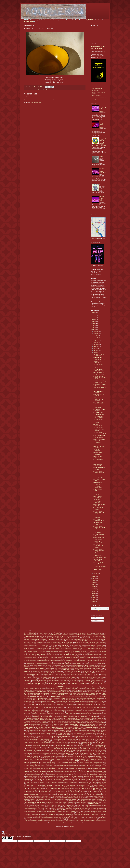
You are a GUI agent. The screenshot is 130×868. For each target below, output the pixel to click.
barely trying (81, 645)
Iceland (38, 701)
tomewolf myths (50, 802)
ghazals (41, 689)
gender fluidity (81, 687)
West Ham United (58, 813)
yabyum (53, 821)
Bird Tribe (46, 650)
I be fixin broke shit (72, 698)
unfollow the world (98, 805)
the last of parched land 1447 (95, 792)
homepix (46, 89)
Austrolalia (102, 644)
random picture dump (48, 749)
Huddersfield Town (27, 698)
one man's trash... (39, 736)
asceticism (85, 644)
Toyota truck (103, 802)
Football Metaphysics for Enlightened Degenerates (91, 682)
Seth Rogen (26, 765)
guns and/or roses (76, 692)
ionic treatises (91, 703)
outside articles (32, 738)
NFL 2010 (26, 733)
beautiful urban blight (99, 647)
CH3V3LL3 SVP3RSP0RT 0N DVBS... (100, 505)
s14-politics (58, 759)
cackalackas (43, 656)
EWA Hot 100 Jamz (47, 677)
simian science (103, 767)
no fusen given (59, 733)
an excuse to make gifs (58, 641)
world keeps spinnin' (51, 819)
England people (41, 676)
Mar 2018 (96, 351)
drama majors (86, 671)
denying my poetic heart (85, 668)
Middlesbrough (34, 724)
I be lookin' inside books (96, 698)
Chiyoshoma (26, 661)
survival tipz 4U (36, 781)
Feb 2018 (96, 353)
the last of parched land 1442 (44, 792)
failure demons (101, 677)
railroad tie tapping (101, 747)
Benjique (74, 648)
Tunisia (52, 805)
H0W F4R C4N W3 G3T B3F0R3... (99, 447)
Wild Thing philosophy (36, 816)
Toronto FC (74, 802)
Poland (79, 742)
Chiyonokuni (102, 659)
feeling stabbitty (96, 679)
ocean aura (53, 735)
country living (78, 664)
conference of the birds (96, 662)
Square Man (59, 775)
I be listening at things (84, 698)
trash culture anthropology (82, 804)
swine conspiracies (91, 781)
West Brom (40, 813)
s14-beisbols (94, 758)
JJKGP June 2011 (60, 707)
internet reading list (61, 703)
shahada (83, 765)
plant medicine (91, 741)
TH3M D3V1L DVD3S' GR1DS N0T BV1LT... (99, 417)
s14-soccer (73, 759)
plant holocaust (75, 741)
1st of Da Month (53, 635)
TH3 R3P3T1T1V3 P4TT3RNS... (98, 517)
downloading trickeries (68, 671)
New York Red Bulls (84, 732)
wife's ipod (98, 814)
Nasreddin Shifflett (65, 730)
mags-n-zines (57, 720)
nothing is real (103, 733)
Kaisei (51, 711)
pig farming (47, 741)
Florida (34, 682)
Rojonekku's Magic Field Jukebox (83, 756)
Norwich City (95, 733)
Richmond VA (66, 755)
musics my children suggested (65, 727)
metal (82, 723)
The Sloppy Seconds (37, 796)
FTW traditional (83, 685)
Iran (97, 703)
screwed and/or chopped (70, 762)
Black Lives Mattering (56, 650)
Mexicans (26, 724)
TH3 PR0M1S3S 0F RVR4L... (98, 509)
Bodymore (59, 651)
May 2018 (96, 346)
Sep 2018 (96, 338)
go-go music (61, 689)
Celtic (52, 658)
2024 (94, 317)
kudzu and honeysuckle (55, 712)
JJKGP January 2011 (80, 706)
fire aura (82, 680)
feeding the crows (80, 679)
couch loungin (58, 664)
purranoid (51, 747)
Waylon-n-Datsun (52, 811)
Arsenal (38, 644)
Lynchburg (88, 718)
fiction (49, 680)
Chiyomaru (96, 659)
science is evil (36, 762)
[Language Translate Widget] (100, 609)
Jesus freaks (61, 704)
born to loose (83, 651)
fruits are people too (74, 685)
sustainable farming (47, 781)
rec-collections (68, 752)
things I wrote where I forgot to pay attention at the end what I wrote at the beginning (48, 799)
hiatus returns (80, 695)
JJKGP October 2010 (75, 709)
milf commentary (47, 724)
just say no (41, 711)
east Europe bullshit (88, 673)
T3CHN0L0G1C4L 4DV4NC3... (98, 560)
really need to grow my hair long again (42, 752)
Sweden (83, 781)
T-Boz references (41, 782)
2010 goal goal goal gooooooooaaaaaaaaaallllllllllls (93, 635)
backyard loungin (64, 645)
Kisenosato (70, 711)
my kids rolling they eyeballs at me (38, 729)
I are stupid (62, 698)
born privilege (76, 651)
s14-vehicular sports (81, 759)
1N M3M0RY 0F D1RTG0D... (97, 362)
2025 (94, 315)
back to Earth (53, 645)
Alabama (45, 639)
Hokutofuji (27, 697)
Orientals (97, 736)
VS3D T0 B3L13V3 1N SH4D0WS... (99, 392)
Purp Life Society (35, 747)
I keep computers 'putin (58, 700)
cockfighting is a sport (41, 662)
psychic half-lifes (89, 745)
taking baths (83, 782)
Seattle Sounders (89, 762)
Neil (30, 732)
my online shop (96, 90)
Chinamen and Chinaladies (85, 659)
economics (104, 673)
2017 (94, 576)
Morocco (58, 726)
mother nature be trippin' (89, 726)
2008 (94, 595)
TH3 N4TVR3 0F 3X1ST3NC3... (98, 443)
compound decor (71, 662)
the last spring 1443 (39, 793)
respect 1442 (83, 753)
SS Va (65, 775)
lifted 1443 (69, 715)
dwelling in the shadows (75, 673)
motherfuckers (101, 726)
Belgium (52, 648)
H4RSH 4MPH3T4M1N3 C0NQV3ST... (99, 410)
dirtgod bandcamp (96, 95)
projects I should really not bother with (63, 745)
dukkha (66, 673)
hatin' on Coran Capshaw (71, 693)
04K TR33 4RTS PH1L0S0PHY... (98, 425)
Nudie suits (29, 735)
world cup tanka (30, 819)
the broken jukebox (48, 785)
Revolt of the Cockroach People (53, 755)
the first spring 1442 (67, 788)
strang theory (58, 776)
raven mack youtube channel (99, 97)
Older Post (82, 100)
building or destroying (83, 653)
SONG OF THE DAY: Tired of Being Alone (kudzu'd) (102, 125)
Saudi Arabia (39, 761)
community (62, 662)
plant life (83, 741)
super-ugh (84, 779)
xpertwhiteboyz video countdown (38, 820)
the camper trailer (59, 785)
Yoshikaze (77, 820)
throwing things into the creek (44, 801)
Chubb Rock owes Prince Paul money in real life (47, 661)
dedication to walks (39, 668)
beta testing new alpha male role (95, 648)
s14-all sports (77, 758)
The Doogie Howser (37, 787)
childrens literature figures (71, 659)
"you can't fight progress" (45, 633)
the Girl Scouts (103, 788)
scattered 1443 (83, 761)
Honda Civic (64, 697)
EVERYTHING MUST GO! (36, 677)
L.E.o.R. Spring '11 (87, 712)
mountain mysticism (29, 727)
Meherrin (44, 723)
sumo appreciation (28, 779)
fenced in (28, 680)
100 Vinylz (89, 633)
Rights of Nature (76, 755)
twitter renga (65, 805)
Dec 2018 (96, 332)
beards (53, 647)
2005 (94, 602)
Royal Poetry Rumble (35, 758)
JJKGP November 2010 (50, 709)
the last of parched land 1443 (61, 792)
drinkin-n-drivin (49, 673)
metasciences (90, 723)
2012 (94, 587)
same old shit (93, 759)
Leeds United (104, 714)
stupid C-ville (31, 778)
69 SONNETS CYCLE (90, 636)
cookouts (104, 662)
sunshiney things (74, 779)
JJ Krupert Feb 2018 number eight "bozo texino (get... (99, 399)
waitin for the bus (84, 810)
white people (52, 814)
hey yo (68, 695)
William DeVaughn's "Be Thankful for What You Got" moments (87, 816)
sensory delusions (65, 764)
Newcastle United (93, 732)
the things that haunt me (69, 796)
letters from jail (36, 715)
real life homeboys (86, 750)
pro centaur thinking (37, 746)
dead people (65, 667)
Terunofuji (79, 784)
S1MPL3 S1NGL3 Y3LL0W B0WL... (98, 483)
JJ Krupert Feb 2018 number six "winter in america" (99, 429)
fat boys (58, 679)
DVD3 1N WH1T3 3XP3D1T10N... (98, 497)
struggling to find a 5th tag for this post (95, 776)
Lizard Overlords (93, 717)
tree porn (104, 804)
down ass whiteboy (56, 671)
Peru (80, 739)
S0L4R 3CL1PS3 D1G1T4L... (98, 524)
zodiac (80, 822)
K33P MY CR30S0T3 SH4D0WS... (99, 532)
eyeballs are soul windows (71, 677)
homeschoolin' (56, 697)
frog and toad (66, 685)
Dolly (104, 670)
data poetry (49, 667)
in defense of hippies (90, 701)
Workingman (103, 817)
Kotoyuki (103, 711)
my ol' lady (68, 729)
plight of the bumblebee (57, 742)
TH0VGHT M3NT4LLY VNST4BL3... (99, 494)
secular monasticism (98, 762)
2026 (94, 313)
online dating (77, 736)
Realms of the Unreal (57, 752)
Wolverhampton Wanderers (47, 817)
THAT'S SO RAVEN (36, 785)
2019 (94, 328)
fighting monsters (55, 680)
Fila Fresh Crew (65, 680)
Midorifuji (40, 724)
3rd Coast (53, 636)
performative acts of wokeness (59, 739)
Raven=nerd (53, 750)
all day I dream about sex (67, 639)
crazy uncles (27, 665)
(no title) (101, 157)
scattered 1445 (101, 761)
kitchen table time (52, 89)
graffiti (73, 690)
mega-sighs (26, 723)
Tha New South (93, 784)
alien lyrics (58, 639)
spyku (54, 775)
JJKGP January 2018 (92, 706)
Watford (45, 811)
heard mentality (37, 695)
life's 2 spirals (45, 715)
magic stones (48, 720)
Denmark (77, 668)
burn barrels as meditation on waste (98, 653)
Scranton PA (60, 762)
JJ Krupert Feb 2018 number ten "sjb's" (98, 370)
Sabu (87, 759)
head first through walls (96, 693)
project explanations (47, 745)
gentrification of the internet (92, 687)
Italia (105, 703)
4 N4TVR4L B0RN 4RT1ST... (98, 570)
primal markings (96, 744)
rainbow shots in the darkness (34, 749)
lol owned (31, 718)
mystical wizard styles (40, 730)
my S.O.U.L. (89, 729)
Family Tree (42, 679)
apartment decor (84, 642)
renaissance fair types (45, 753)
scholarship (27, 762)
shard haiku (89, 765)
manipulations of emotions (40, 721)
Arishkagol (32, 644)
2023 (94, 319)
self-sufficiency (44, 764)
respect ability (36, 755)
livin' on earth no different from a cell (69, 717)
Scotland (43, 762)
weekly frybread (98, 811)
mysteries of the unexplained (100, 729)
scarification (55, 761)
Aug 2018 (96, 340)
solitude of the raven (85, 771)
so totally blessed (60, 771)
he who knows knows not (83, 693)
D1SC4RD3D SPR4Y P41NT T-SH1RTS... (99, 374)
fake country (34, 679)
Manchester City (78, 720)
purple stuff (44, 747)
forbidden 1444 (83, 683)
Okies (84, 735)
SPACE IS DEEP (100, 773)
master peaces (61, 721)
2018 (94, 330)
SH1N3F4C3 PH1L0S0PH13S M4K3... (98, 546)
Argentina (26, 644)
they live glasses (57, 798)
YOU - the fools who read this (88, 820)
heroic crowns (61, 695)
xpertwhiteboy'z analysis (91, 819)
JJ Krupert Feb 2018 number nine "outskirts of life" (99, 378)
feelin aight (88, 679)
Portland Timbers (51, 744)
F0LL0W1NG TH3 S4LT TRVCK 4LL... (99, 440)
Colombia (56, 662)
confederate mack (84, 662)
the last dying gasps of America (90, 790)
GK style (46, 689)
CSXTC (54, 665)
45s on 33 (60, 636)
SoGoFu (76, 771)
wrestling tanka (72, 819)
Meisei (50, 723)
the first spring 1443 (79, 788)
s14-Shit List (65, 759)
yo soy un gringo (69, 820)
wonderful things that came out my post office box (65, 817)
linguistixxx (26, 717)
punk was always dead (100, 745)
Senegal (57, 764)
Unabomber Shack (89, 805)
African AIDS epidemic (36, 639)
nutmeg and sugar (37, 735)
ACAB (87, 638)
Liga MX (76, 715)
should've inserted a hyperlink (85, 767)
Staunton (83, 775)
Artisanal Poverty (78, 644)
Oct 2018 (96, 336)
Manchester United (88, 720)
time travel (71, 801)
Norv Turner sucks (88, 733)
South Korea (84, 773)
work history (94, 817)
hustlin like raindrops (53, 698)
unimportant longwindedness (38, 807)
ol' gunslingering (91, 735)
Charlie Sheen (33, 659)
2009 (94, 593)
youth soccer (69, 822)
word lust (87, 817)
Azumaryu (31, 645)
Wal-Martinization (100, 810)
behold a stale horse (43, 648)
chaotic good (99, 657)
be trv (33, 647)
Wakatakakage (92, 810)
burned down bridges (29, 654)
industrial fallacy (28, 703)
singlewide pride (39, 769)
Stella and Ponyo (102, 775)
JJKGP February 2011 (56, 706)
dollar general (97, 670)
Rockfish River (35, 756)
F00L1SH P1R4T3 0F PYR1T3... (99, 395)
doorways (48, 671)
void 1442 (47, 810)
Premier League (86, 744)
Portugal (58, 744)
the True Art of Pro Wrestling (83, 796)
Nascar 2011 (57, 730)
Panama (55, 738)
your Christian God (42, 822)
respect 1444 (101, 753)
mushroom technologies (51, 727)
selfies (51, 764)
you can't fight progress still (101, 821)
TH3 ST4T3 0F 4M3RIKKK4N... (98, 487)
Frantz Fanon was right (100, 683)
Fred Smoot (35, 685)
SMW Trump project (34, 771)
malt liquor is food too (68, 720)
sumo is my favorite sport (43, 779)
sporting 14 (39, 775)
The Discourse (27, 787)
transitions (72, 804)
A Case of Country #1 (30, 638)
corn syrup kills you (30, 664)
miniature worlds (73, 724)
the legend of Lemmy (63, 793)
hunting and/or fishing (42, 698)
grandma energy (83, 690)
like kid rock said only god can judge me (88, 715)
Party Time (61, 738)
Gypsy (84, 692)
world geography (41, 819)
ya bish (48, 821)
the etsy (61, 787)
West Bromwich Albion (48, 813)
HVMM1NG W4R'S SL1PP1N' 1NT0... (99, 414)
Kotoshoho (98, 711)
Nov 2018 (96, 334)
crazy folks (102, 664)
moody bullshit (51, 726)
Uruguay (81, 807)
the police (53, 795)
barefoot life (74, 645)
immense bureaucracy (62, 701)
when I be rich (80, 813)
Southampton (91, 773)
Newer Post (27, 100)
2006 (94, 600)
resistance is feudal (55, 753)
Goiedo (98, 689)
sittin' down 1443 (83, 768)
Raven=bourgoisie (28, 750)
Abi (83, 638)
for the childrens (53, 683)
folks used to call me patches (55, 682)
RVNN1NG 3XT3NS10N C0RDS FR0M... (99, 437)
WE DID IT (84, 811)
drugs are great (58, 673)
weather (90, 811)
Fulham (105, 685)
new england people (50, 732)
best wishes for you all (82, 648)
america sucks (41, 641)
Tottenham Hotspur (82, 802)
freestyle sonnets (56, 685)
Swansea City (77, 781)
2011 (94, 589)
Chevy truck (46, 659)
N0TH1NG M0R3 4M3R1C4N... (98, 454)
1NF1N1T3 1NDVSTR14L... (98, 450)
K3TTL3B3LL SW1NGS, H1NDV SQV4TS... (99, 403)
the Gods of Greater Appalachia (32, 790)
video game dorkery (87, 808)
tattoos (104, 782)
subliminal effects (89, 778)
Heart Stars (45, 695)
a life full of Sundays (41, 638)
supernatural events (93, 779)
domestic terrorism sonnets (38, 671)
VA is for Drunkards (44, 808)
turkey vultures (58, 805)
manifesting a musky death (99, 720)
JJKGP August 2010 (90, 704)
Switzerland (26, 782)
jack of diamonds (43, 704)
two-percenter (73, 805)
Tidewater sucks (55, 801)
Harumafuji (54, 693)
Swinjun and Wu (100, 781)
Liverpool (57, 717)
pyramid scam (59, 747)
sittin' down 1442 (73, 768)
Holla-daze (34, 697)
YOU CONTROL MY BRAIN (31, 822)
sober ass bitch (69, 771)
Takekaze (77, 782)
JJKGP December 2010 (31, 706)
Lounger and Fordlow (66, 718)
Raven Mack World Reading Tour (97, 749)
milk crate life (54, 724)
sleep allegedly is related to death (98, 768)
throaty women (32, 801)
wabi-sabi (68, 810)
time (65, 801)
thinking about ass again (85, 799)
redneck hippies (96, 752)
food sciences (35, 89)
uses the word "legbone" (97, 807)
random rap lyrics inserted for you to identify (65, 749)
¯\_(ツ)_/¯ (57, 633)
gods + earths (86, 689)
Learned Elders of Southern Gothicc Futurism (89, 714)
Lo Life (101, 717)
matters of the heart (61, 89)
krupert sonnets (27, 712)
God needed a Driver (77, 689)
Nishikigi (44, 733)
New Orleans (59, 732)
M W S (25, 720)
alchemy (51, 639)
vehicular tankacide (77, 808)
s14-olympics (52, 759)
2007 (94, 597)
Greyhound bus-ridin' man (42, 692)
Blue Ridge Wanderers (32, 651)
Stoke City (36, 776)
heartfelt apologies (53, 695)
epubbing (52, 676)
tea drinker (37, 784)
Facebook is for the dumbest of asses (88, 677)
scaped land (47, 761)
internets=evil (70, 703)
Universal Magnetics (68, 807)
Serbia (83, 764)
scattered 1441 (64, 761)
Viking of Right (97, 808)
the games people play (92, 788)
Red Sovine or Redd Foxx (86, 752)
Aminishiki (49, 641)
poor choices (27, 744)
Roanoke (29, 756)
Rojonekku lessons (68, 756)
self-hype (35, 764)
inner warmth (38, 703)
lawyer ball (34, 714)
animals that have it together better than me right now (59, 642)
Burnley (84, 654)
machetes (31, 720)
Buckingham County (70, 653)
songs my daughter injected (69, 773)
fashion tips (51, 679)
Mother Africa (77, 726)
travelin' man (94, 804)
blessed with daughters (86, 650)
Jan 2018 (96, 574)
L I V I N (68, 712)
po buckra (65, 742)
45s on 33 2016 (80, 636)
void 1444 (61, 810)
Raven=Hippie (45, 750)
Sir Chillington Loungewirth (50, 768)
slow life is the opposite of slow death (43, 770)
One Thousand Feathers (52, 736)
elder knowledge (64, 674)
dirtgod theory (67, 670)
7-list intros (99, 636)
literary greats (36, 717)
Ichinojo (43, 701)
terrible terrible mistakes (71, 784)
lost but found (47, 718)
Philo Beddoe (86, 739)
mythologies (48, 730)
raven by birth (83, 749)
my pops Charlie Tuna (79, 729)
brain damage (38, 653)
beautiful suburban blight (87, 647)
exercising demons (59, 677)
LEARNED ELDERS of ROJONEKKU (69, 714)
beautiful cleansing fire (62, 647)
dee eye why (50, 668)
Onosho (83, 736)
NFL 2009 (101, 732)
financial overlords (74, 680)
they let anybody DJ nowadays (44, 798)
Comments (95, 621)
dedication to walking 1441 (77, 667)
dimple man (40, 670)
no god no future (68, 733)
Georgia (103, 687)
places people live (57, 741)
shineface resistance (37, 767)
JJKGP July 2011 (30, 707)
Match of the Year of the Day (73, 721)
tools (65, 802)
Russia (45, 758)
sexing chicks (75, 765)
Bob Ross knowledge (51, 651)
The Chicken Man (71, 785)
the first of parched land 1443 (36, 788)
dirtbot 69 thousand (57, 670)
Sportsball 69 (48, 775)
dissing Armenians (89, 670)
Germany (26, 689)
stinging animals (29, 776)
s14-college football (29, 759)
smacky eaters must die (88, 770)
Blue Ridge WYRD (42, 651)
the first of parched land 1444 (53, 788)
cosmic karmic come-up (42, 664)
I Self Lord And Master (71, 700)
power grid (64, 744)
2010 (94, 591)
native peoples (75, 730)
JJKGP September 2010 (88, 709)
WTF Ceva (81, 819)
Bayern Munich (27, 647)
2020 (94, 326)
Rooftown (103, 756)
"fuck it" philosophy (29, 633)
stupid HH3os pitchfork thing (65, 778)
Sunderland (66, 779)
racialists (78, 747)
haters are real (61, 693)
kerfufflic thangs (57, 711)
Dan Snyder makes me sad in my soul (38, 667)
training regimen (56, 804)
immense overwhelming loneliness (77, 701)
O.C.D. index (45, 735)
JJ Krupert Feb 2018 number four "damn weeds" (99, 473)
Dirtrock (75, 670)
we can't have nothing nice (73, 811)
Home (55, 100)
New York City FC (75, 732)
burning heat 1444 (76, 654)
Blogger (71, 826)
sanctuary (100, 759)
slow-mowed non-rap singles (61, 770)
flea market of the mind (97, 680)
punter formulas (27, 747)
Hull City (34, 698)
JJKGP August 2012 (102, 704)
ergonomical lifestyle (60, 676)
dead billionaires (57, 667)
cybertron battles (89, 665)
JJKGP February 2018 (68, 706)
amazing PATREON (89, 20)
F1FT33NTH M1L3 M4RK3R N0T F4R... (99, 359)
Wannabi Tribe (27, 811)
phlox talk (92, 739)
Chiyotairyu (32, 661)
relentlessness (35, 753)
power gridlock (74, 744)
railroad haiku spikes (88, 747)
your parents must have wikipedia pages (57, 822)
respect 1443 (92, 753)
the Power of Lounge (64, 795)
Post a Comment (30, 97)
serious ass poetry (99, 764)
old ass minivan (100, 735)
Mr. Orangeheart (40, 727)
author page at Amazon (98, 99)
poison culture (72, 742)
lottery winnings (56, 718)
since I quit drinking (30, 768)
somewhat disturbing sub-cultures (54, 773)
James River (52, 704)
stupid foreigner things (52, 778)
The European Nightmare (70, 787)
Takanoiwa (60, 782)
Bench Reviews (67, 648)
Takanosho (65, 782)
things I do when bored (80, 798)
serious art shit (90, 764)
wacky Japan (75, 810)
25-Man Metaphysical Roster (31, 636)
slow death (29, 770)
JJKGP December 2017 (44, 706)
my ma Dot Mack (51, 729)
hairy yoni (90, 692)
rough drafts (26, 758)
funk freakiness (28, 687)
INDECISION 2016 (100, 701)
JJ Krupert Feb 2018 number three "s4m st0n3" (99, 513)
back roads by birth (43, 645)
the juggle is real (76, 790)
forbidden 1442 (64, 683)
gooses (45, 690)
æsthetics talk (93, 638)
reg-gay (103, 752)
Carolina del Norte (27, 658)
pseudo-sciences (80, 745)
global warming (53, 689)
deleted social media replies (60, 668)
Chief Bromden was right (57, 659)
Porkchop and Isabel (42, 744)
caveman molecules (44, 657)
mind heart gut (63, 724)
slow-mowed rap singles (75, 770)
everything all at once (94, 676)
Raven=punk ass (61, 750)
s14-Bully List (101, 758)
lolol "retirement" (39, 718)
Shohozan (56, 767)
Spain (25, 775)
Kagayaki (47, 711)
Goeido (93, 689)
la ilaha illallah (97, 712)
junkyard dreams (99, 709)
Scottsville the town (51, 762)
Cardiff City (97, 656)
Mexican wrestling (100, 723)
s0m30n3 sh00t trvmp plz (68, 758)
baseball (87, 645)
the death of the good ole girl (99, 785)
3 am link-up (47, 636)
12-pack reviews (98, 633)
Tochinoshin (96, 801)
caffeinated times (58, 656)
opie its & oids (90, 736)
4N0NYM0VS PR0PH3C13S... (98, 542)
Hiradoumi (100, 695)
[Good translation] (4, 838)
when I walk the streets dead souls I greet (96, 813)
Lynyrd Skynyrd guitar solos (98, 718)
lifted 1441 (54, 715)
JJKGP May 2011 (28, 709)
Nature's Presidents (96, 730)
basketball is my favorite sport (97, 645)
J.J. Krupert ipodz (30, 704)
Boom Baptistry (67, 651)
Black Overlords (65, 650)
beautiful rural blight (75, 647)
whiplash (46, 814)
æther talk (100, 638)
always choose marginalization (82, 639)
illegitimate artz (50, 701)
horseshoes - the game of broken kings (77, 697)
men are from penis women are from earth (69, 723)
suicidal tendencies (99, 778)
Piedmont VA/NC (38, 741)
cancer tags (82, 656)
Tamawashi (94, 782)
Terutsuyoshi (85, 784)
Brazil (45, 653)
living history (84, 717)
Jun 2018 (96, 344)
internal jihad (51, 703)
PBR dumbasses (82, 738)
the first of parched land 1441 (85, 787)
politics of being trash (87, 742)
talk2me (89, 782)
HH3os (73, 695)
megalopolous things (36, 723)
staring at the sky (73, 775)
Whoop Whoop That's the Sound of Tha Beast (84, 814)
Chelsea (39, 659)
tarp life (100, 782)
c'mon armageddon (33, 656)
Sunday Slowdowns (57, 779)
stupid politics (78, 778)
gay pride (74, 687)
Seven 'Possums (53, 765)
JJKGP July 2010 (102, 706)
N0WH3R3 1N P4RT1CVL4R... (98, 477)
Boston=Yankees (92, 651)
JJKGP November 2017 (63, 709)
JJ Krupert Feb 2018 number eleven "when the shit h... (99, 366)
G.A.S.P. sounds (52, 687)
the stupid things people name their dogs (52, 796)
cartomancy (35, 657)
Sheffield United (98, 765)
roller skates (96, 756)
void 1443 (54, 810)
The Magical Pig (82, 793)
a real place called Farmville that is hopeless (60, 638)
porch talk (34, 744)
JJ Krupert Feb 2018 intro (100, 557)
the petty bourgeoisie (45, 795)
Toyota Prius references (93, 802)
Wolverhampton (37, 817)
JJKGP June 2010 (49, 707)
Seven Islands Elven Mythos (64, 765)
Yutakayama (75, 822)
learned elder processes (52, 714)
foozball (44, 683)
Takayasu (71, 782)
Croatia (41, 665)
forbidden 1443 (74, 683)
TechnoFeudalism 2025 (46, 784)
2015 (94, 581)
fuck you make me (98, 685)
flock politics (27, 682)
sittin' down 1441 (62, 768)
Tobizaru (90, 801)
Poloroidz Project (100, 742)
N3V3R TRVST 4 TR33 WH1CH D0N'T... (99, 555)
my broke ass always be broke (90, 727)
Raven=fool (36, 750)
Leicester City (28, 715)
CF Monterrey (81, 658)
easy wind (97, 673)
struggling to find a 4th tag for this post (72, 776)
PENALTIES (89, 738)
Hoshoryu (90, 697)
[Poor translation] (10, 838)
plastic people (46, 742)
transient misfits (64, 804)
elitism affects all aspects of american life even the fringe (85, 674)
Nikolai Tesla (38, 733)
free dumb (41, 685)
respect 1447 (27, 755)
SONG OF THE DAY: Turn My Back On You (103, 171)
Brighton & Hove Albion (53, 653)
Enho (48, 676)
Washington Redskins (36, 811)
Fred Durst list (27, 685)
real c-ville (78, 750)
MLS (100, 724)
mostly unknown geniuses (67, 726)
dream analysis (95, 671)
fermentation (43, 680)
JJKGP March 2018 (91, 707)
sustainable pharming (58, 781)
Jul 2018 (96, 342)
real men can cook (103, 750)
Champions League (90, 657)
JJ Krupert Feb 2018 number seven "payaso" (98, 421)
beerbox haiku (27, 648)
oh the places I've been (63, 735)
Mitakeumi (82, 724)
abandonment (76, 638)
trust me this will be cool (38, 805)
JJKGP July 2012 (39, 707)
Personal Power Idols (72, 739)
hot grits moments (97, 697)
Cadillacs (50, 656)
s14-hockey (46, 759)
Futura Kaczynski (36, 687)
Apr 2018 (96, 348)
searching (82, 762)
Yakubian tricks (59, 820)
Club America (32, 662)
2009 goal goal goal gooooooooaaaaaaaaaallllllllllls (70, 635)
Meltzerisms (55, 723)
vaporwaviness (69, 808)
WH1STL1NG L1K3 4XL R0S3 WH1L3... (99, 538)
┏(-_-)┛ (65, 633)
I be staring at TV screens (37, 700)
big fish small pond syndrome (35, 650)
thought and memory (96, 799)
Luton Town (82, 718)
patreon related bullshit (70, 738)
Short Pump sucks (72, 767)
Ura (77, 807)
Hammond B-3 (102, 692)
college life (50, 662)
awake (25, 645)
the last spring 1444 (51, 793)
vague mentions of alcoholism (57, 808)
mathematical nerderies (86, 721)
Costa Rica (52, 664)
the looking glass (73, 793)
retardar (42, 755)
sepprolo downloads (75, 764)
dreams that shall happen (38, 673)
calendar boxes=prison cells (70, 656)
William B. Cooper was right (64, 816)
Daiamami (100, 665)
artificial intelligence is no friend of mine (50, 644)
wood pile (81, 817)
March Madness (51, 721)
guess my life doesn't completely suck (60, 692)
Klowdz (86, 711)
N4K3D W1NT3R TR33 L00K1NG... (99, 469)
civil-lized (61, 661)
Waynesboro (61, 811)
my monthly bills (59, 729)
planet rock (67, 741)
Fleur (104, 680)
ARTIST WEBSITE (28, 21)
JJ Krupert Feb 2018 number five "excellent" (100, 433)
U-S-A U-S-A (80, 805)
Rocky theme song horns (45, 756)
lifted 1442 (61, 715)
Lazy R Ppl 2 (42, 714)
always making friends (95, 639)
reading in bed (70, 750)
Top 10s (69, 802)
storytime (42, 776)
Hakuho (96, 692)
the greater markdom (45, 790)
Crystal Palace (48, 665)
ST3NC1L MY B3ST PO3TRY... (98, 457)
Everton (74, 676)
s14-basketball (85, 758)
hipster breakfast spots (91, 695)
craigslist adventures (94, 664)
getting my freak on (34, 689)
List (30, 717)
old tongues (31, 736)
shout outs (95, 767)
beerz (33, 648)
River (93, 755)
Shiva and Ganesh (48, 767)
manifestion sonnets (28, 721)
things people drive (73, 799)
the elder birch (46, 787)
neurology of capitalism (38, 732)
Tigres (61, 801)
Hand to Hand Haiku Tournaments (31, 693)
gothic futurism (53, 690)
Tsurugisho (47, 805)
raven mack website (97, 88)
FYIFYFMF (44, 687)
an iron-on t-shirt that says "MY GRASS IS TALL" (78, 641)
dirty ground (81, 670)
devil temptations (97, 668)
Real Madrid (95, 750)
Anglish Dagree (41, 642)
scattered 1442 (73, 761)
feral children (35, 680)
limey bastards (102, 715)
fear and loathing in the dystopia (68, 679)
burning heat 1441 (41, 654)
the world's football (97, 796)
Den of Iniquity (70, 668)
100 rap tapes (81, 633)
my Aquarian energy (77, 727)
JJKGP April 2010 (70, 704)
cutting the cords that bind (78, 665)
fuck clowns (90, 685)
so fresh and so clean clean (47, 771)
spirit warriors (31, 775)
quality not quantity (70, 747)
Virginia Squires (39, 810)
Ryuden (59, 758)
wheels (72, 813)
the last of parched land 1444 (78, 792)
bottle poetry (30, 653)
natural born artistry (85, 730)
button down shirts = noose (94, 654)
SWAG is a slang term (68, 781)
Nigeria (32, 733)
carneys (102, 656)
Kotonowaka (91, 711)
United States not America (53, 807)
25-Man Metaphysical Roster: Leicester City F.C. (99, 461)
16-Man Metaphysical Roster (42, 635)
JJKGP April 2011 (80, 704)
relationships (27, 753)
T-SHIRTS (48, 782)
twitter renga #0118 (98, 563)
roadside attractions (101, 755)
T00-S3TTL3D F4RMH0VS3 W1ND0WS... (97, 501)
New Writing (66, 732)
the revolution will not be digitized (94, 795)
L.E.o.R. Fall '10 (77, 712)
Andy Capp (34, 642)
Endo (35, 676)
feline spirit (104, 679)
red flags (78, 752)
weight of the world (33, 813)
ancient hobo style (97, 641)
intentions (44, 703)
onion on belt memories (65, 736)
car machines (89, 656)
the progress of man (78, 795)
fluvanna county (42, 682)
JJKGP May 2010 (100, 707)
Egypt (57, 674)
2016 (94, 578)
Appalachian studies (94, 642)
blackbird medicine (74, 650)
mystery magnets (30, 730)
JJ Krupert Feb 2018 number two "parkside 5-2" (99, 528)
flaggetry (88, 680)
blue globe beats (96, 650)
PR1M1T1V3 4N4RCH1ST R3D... (99, 520)
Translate (101, 611)
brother (62, 653)
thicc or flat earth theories (67, 798)
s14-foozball (38, 759)
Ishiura (101, 703)
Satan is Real (31, 761)
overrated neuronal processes (45, 738)
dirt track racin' (47, 670)
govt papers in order (64, 690)
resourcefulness (65, 753)
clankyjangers (69, 661)
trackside (48, 804)
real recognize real (29, 752)
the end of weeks (55, 787)
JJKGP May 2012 (38, 709)
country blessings (68, 664)
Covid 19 (86, 664)
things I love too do (91, 798)
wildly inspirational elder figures (49, 816)
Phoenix (98, 739)
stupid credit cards (41, 778)
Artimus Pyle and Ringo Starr (66, 644)
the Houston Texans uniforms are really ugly (61, 790)
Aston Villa (92, 644)
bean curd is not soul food (42, 647)
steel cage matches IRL (92, 775)
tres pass (29, 805)
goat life (68, 689)
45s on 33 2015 (70, 636)
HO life (105, 695)
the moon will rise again (94, 793)
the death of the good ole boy (85, 785)
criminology (34, 665)
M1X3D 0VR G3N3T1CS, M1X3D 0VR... (100, 382)
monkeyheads (43, 726)
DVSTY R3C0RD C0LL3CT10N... (98, 465)
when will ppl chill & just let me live (34, 814)
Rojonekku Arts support (57, 756)
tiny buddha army (81, 801)
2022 (94, 321)
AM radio (103, 639)
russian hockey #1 (52, 758)
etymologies (69, 676)
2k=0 (41, 636)
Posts (94, 618)
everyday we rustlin (82, 676)
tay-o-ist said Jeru (30, 784)
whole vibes (69, 814)
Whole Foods (61, 814)
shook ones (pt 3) (63, 767)
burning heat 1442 (53, 654)
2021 (94, 323)
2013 (94, 585)
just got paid (34, 711)
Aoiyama (77, 642)
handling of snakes (45, 693)
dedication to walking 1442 (92, 667)
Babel (35, 645)
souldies (77, 773)
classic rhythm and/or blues (79, 661)
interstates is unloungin (81, 703)
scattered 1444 (93, 761)
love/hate (75, 718)
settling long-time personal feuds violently (39, 765)
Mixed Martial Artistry (91, 724)
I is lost (48, 700)
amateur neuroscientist (29, 641)
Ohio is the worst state (76, 735)
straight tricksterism (50, 776)
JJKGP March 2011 (80, 707)
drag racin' (78, 671)
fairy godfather (27, 679)
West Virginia (66, 813)
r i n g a (101, 185)
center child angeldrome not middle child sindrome (66, 657)
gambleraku (41, 89)
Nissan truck (50, 733)
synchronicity (33, 782)
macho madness (39, 720)
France (91, 683)
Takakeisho (54, 782)
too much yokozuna (58, 802)
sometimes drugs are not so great (36, 773)
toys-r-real (29, 804)
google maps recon (37, 690)
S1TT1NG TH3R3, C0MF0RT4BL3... (98, 407)
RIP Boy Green (86, 755)
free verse (48, 685)
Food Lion (65, 682)
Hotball (103, 697)
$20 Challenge (73, 633)
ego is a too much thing (48, 674)
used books (87, 807)
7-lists (105, 636)
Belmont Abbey (59, 648)
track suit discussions (39, 804)
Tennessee (62, 784)
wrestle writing (61, 819)
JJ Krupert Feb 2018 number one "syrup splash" (99, 551)
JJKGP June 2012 (70, 707)
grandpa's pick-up (92, 690)
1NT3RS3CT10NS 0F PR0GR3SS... (99, 355)
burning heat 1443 (64, 654)
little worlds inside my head (47, 717)
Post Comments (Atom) (36, 103)
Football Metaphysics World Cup (32, 683)
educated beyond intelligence (33, 674)
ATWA (97, 644)
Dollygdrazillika (27, 671)
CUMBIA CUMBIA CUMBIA (64, 665)
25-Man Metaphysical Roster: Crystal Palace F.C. (99, 566)
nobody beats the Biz (78, 733)
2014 (94, 583)
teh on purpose (55, 784)
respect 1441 (74, 753)
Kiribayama (64, 711)
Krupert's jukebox (38, 712)
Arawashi (103, 642)
